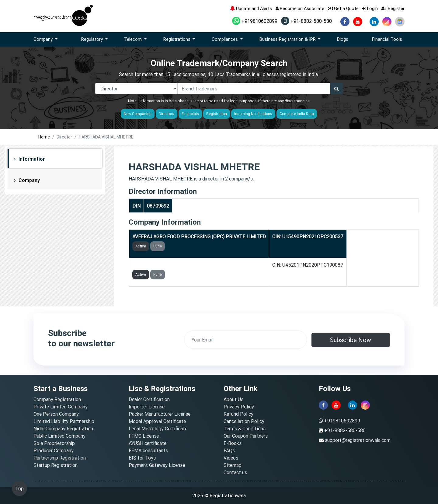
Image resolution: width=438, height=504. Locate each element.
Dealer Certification (149, 399)
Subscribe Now (351, 340)
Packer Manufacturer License (160, 414)
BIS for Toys (142, 458)
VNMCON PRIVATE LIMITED (163, 265)
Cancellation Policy (244, 421)
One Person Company (56, 414)
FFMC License (144, 436)
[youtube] (358, 22)
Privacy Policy (239, 407)
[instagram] (387, 22)
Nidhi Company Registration (63, 429)
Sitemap (233, 465)
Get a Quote (343, 8)
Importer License (147, 407)
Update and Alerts (251, 8)
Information (31, 159)
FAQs (229, 450)
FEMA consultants (148, 450)
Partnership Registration (60, 458)
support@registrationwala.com (358, 440)
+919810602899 (255, 21)
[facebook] (345, 22)
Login (370, 8)
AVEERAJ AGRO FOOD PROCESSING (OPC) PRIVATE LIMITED (199, 236)
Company (29, 180)
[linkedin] (374, 22)
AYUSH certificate (148, 443)
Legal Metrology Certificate (158, 429)
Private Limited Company (61, 407)
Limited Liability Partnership (64, 421)
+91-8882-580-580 (306, 21)
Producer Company (54, 450)
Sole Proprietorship (54, 443)
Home (44, 137)
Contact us (235, 472)
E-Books (233, 443)
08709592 (158, 206)
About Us (233, 399)
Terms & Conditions (245, 429)
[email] (245, 340)
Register (393, 8)
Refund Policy (238, 414)
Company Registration (57, 399)
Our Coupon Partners (246, 436)
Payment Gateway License (157, 465)
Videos (231, 458)
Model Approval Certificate (157, 421)
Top (19, 488)
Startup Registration (56, 465)
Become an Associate (300, 8)
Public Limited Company (59, 436)
